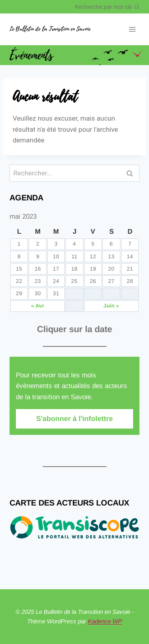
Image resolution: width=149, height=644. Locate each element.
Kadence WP (105, 621)
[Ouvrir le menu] (132, 30)
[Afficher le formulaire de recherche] (107, 7)
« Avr (38, 306)
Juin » (111, 306)
